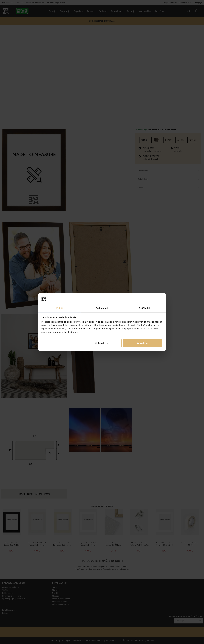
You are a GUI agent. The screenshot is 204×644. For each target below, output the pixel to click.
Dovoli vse (143, 343)
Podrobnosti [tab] (102, 308)
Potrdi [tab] (59, 308)
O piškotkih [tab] (145, 308)
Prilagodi (102, 343)
